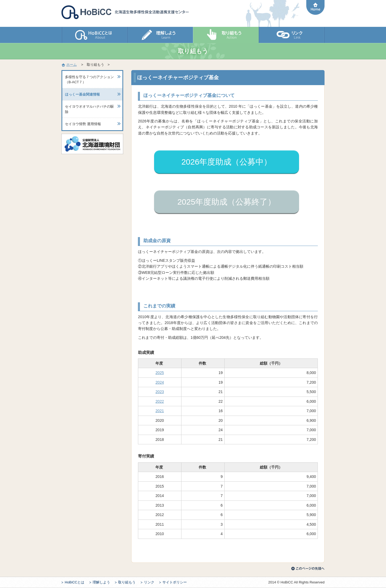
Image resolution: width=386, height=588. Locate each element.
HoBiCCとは (74, 582)
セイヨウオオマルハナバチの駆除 (89, 109)
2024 (160, 382)
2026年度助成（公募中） (227, 162)
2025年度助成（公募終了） (227, 202)
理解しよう (101, 582)
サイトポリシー (175, 582)
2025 (160, 373)
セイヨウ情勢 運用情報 (83, 124)
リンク (149, 582)
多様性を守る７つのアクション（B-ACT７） (89, 80)
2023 (160, 392)
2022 (160, 401)
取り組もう (127, 582)
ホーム (72, 65)
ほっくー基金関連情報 (82, 94)
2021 (160, 411)
